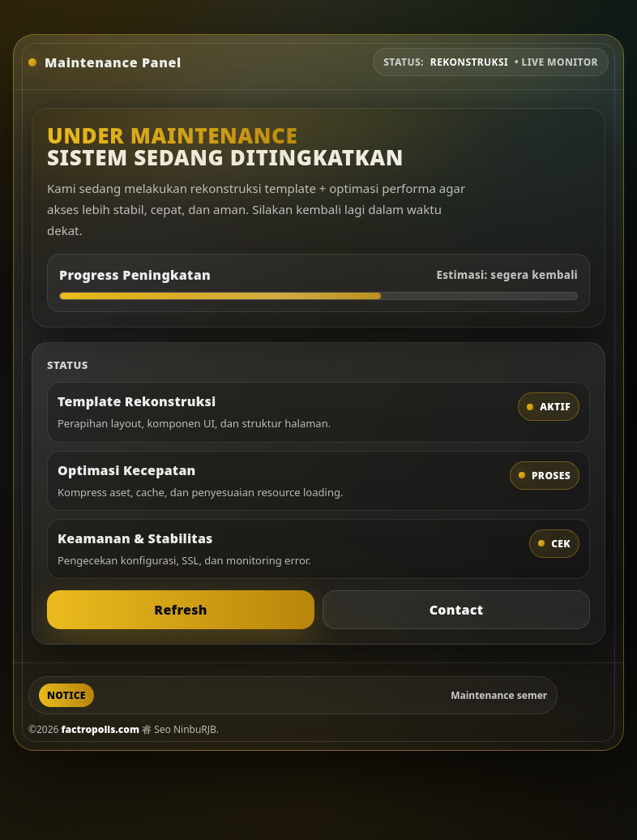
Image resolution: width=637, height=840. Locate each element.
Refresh (181, 610)
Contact (457, 610)
